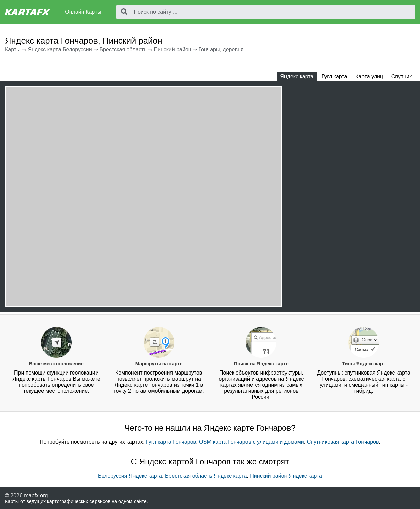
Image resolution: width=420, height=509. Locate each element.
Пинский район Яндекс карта (286, 476)
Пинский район (173, 50)
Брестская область (123, 50)
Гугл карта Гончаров (171, 442)
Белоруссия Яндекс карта (130, 476)
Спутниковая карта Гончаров (343, 442)
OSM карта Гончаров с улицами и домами (252, 442)
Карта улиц (369, 76)
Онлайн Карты (83, 12)
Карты (13, 50)
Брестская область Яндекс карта (206, 476)
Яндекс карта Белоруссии (60, 50)
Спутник (402, 76)
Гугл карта (335, 76)
